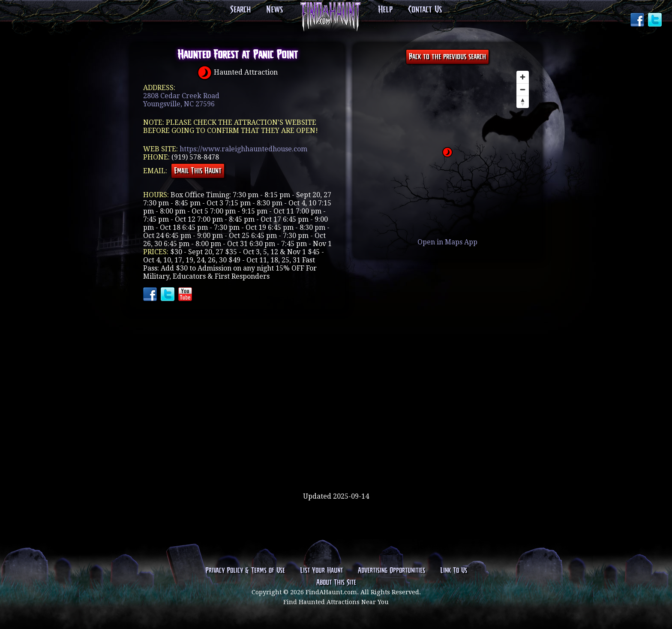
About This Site (336, 583)
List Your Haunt (321, 571)
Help (385, 10)
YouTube (186, 295)
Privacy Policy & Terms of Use (245, 571)
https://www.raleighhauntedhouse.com (243, 149)
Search (240, 10)
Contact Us (425, 10)
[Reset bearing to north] (523, 102)
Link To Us (454, 571)
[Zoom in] (523, 77)
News (274, 10)
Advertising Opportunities (391, 571)
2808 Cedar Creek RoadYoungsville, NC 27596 (181, 100)
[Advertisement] (336, 464)
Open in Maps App (447, 242)
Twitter (656, 21)
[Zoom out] (523, 89)
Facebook (638, 21)
